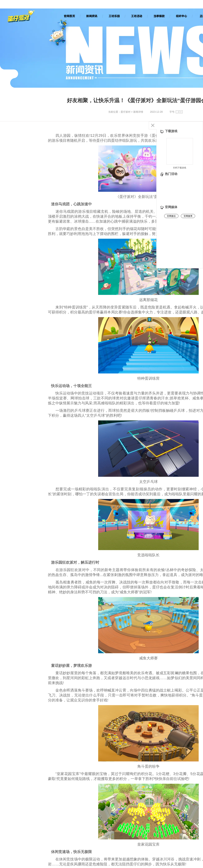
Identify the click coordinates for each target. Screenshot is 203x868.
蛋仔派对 (126, 112)
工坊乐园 (114, 16)
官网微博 (188, 216)
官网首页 (69, 16)
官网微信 (171, 216)
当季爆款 (159, 16)
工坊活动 (137, 16)
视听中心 (181, 16)
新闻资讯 (92, 16)
